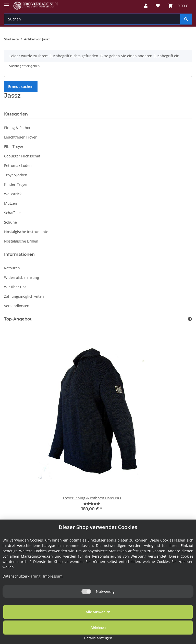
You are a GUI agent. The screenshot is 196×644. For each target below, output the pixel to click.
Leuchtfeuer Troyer (20, 137)
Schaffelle (12, 213)
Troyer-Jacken (16, 175)
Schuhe (10, 222)
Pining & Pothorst (19, 128)
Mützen (11, 203)
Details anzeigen (169, 638)
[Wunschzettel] (158, 6)
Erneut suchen (21, 87)
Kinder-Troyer (16, 184)
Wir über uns (15, 287)
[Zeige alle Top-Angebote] (190, 319)
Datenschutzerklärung (22, 598)
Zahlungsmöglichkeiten (24, 296)
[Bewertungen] (92, 504)
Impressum (53, 598)
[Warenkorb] (178, 6)
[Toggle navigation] (7, 3)
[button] (146, 6)
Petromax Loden (18, 165)
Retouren (12, 268)
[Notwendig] (86, 613)
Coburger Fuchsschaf (22, 156)
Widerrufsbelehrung (22, 277)
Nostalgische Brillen (21, 241)
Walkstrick (13, 194)
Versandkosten (17, 306)
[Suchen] (92, 19)
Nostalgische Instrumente (26, 232)
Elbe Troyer (14, 147)
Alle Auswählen (38, 634)
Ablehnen (109, 634)
